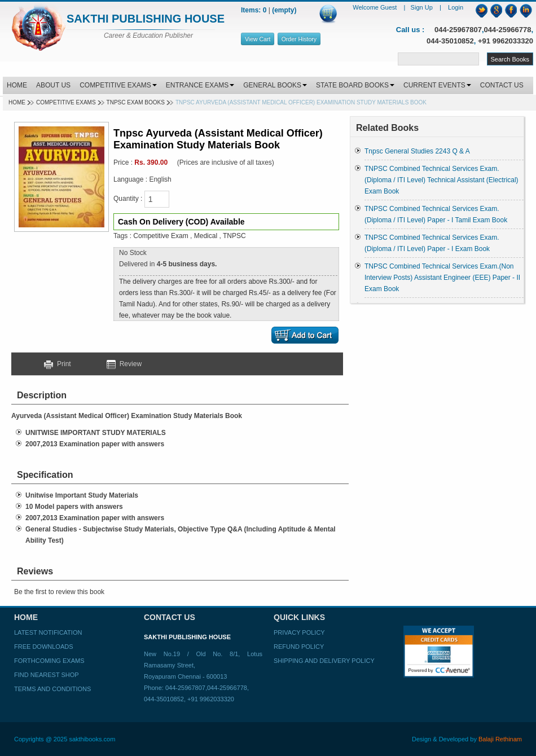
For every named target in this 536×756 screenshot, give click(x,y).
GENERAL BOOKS (275, 85)
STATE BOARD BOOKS (355, 85)
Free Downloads (44, 647)
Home (17, 102)
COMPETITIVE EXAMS (118, 85)
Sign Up (423, 7)
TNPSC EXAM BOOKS (136, 102)
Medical (206, 236)
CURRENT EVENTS (437, 85)
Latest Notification (48, 632)
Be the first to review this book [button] (59, 592)
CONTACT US (502, 85)
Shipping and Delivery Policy (324, 661)
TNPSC (234, 236)
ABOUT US (53, 85)
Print (62, 364)
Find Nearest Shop (47, 675)
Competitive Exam (161, 236)
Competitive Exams (66, 102)
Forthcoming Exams (49, 661)
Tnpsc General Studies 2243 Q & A (417, 151)
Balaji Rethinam (500, 739)
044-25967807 (458, 30)
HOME (17, 85)
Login (456, 7)
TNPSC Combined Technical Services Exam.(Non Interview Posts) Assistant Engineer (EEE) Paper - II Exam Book (442, 278)
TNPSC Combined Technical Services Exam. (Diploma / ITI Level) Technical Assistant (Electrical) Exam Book (441, 180)
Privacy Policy (299, 632)
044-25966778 (508, 30)
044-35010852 (450, 41)
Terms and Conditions (52, 689)
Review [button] (124, 364)
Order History (299, 39)
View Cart (258, 39)
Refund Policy (299, 647)
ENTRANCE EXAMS (200, 85)
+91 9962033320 (506, 41)
